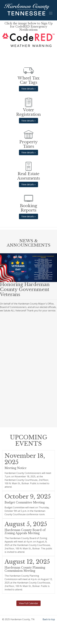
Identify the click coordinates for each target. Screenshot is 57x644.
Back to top (49, 619)
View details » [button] (28, 89)
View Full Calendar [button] (28, 603)
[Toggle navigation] (51, 13)
